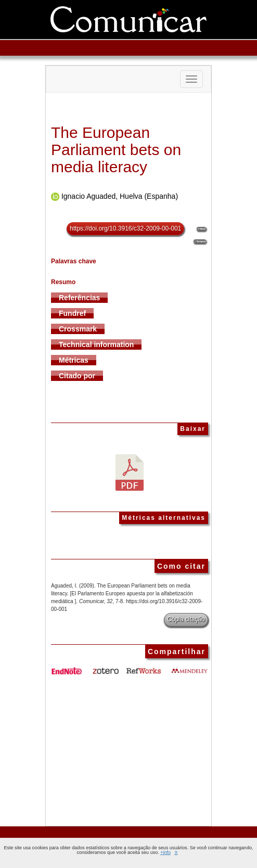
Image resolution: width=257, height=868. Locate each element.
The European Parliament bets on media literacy (116, 150)
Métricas (74, 360)
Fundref (72, 313)
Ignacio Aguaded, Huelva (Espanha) (120, 196)
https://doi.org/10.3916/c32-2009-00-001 (125, 228)
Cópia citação (186, 619)
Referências (79, 298)
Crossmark (78, 329)
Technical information (96, 344)
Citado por (77, 376)
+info (165, 852)
